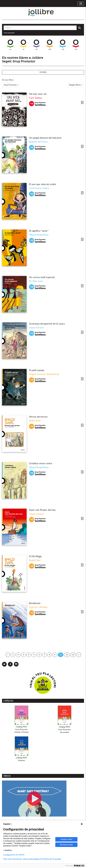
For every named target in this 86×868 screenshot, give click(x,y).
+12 (63, 45)
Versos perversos (38, 417)
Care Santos (35, 98)
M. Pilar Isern (36, 281)
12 (73, 655)
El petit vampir (37, 370)
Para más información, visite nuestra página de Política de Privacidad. (32, 859)
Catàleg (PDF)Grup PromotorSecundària (64, 730)
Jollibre (43, 13)
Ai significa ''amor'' (39, 231)
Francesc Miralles (38, 607)
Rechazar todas (66, 845)
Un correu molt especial (42, 277)
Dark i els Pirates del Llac (42, 510)
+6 (23, 45)
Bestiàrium (35, 603)
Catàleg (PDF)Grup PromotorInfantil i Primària (21, 730)
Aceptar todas (66, 839)
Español (8, 824)
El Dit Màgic (35, 557)
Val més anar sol (38, 94)
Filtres (43, 72)
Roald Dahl (35, 421)
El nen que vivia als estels (43, 184)
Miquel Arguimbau (39, 235)
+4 (10, 45)
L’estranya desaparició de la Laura (47, 324)
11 (67, 655)
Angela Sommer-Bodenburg (44, 374)
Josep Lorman (36, 514)
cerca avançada (9, 33)
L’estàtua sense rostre (41, 464)
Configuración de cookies (14, 855)
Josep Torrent (36, 328)
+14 (76, 45)
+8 (36, 45)
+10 (50, 45)
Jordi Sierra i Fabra (39, 188)
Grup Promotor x (11, 85)
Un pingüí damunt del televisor (45, 138)
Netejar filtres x (75, 85)
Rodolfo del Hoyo (38, 142)
